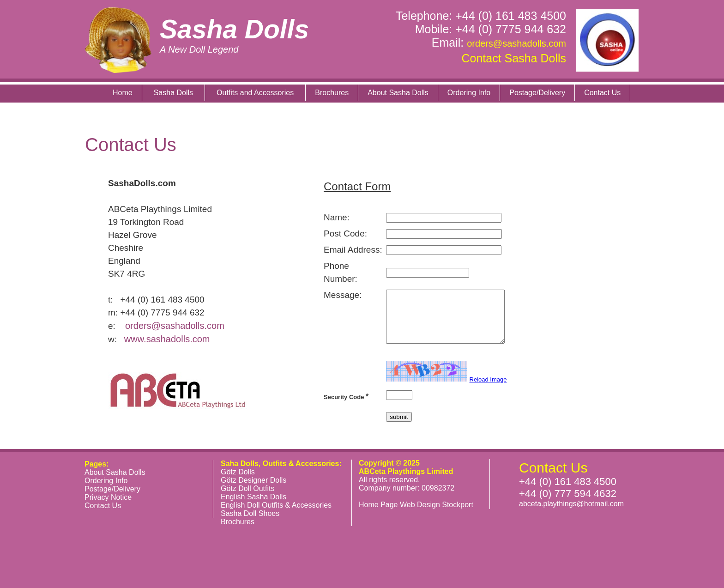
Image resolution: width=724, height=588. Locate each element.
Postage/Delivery (537, 93)
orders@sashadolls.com (516, 43)
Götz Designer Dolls (253, 480)
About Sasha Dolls (398, 93)
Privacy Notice (108, 497)
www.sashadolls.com (167, 339)
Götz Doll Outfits (247, 488)
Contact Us (602, 93)
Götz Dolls (238, 472)
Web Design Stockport (437, 505)
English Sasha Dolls (253, 497)
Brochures (332, 93)
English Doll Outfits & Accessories (276, 505)
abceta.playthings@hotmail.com (571, 504)
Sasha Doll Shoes (250, 513)
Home (123, 93)
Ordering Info (469, 93)
